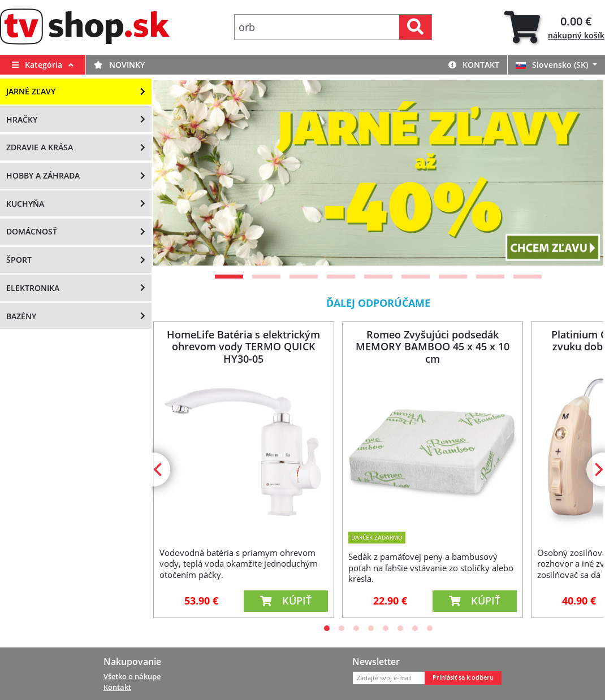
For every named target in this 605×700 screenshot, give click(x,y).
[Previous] (159, 469)
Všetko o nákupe (132, 676)
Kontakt (474, 65)
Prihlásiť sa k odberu (463, 677)
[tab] (554, 27)
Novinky (119, 65)
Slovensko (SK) (553, 65)
